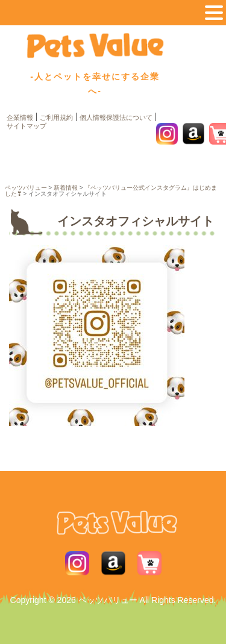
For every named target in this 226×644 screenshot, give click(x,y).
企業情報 (20, 117)
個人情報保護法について (116, 117)
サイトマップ (27, 126)
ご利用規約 (56, 117)
